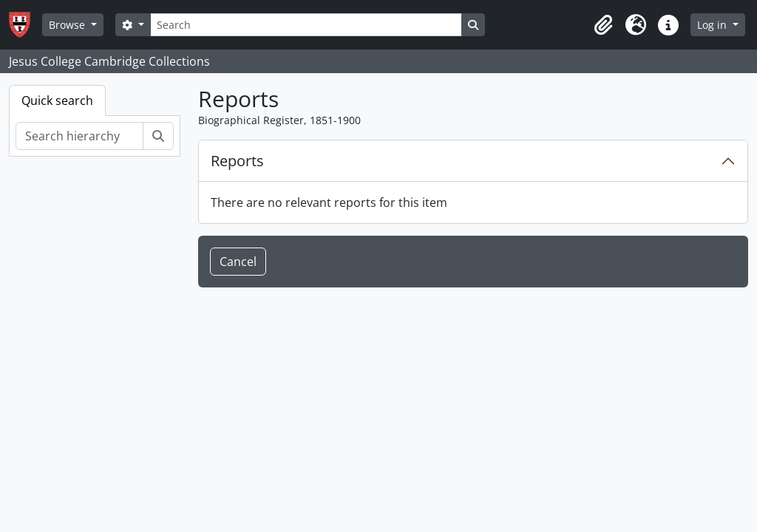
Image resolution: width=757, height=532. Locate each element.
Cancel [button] (238, 262)
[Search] (306, 25)
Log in (713, 25)
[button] (603, 25)
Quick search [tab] (57, 100)
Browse (68, 25)
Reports (237, 161)
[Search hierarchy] (79, 136)
